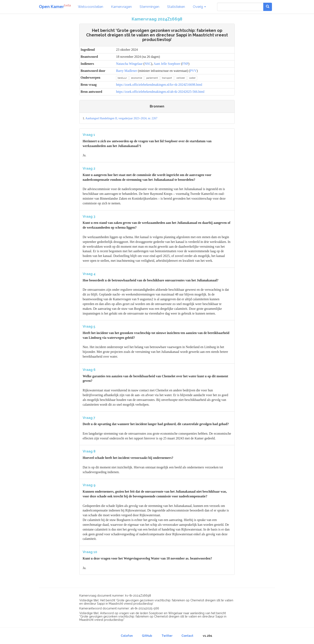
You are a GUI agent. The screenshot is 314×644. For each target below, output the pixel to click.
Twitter (167, 636)
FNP (185, 64)
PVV (193, 71)
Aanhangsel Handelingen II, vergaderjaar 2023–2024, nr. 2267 (121, 118)
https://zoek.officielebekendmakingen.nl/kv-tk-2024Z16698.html (159, 85)
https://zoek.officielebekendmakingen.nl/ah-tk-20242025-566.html (160, 92)
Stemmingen (149, 7)
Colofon (127, 636)
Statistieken (176, 7)
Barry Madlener (127, 71)
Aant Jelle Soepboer (167, 64)
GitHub (147, 636)
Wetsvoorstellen (91, 7)
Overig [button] (199, 7)
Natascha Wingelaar (129, 64)
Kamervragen (121, 7)
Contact (187, 636)
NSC (148, 64)
